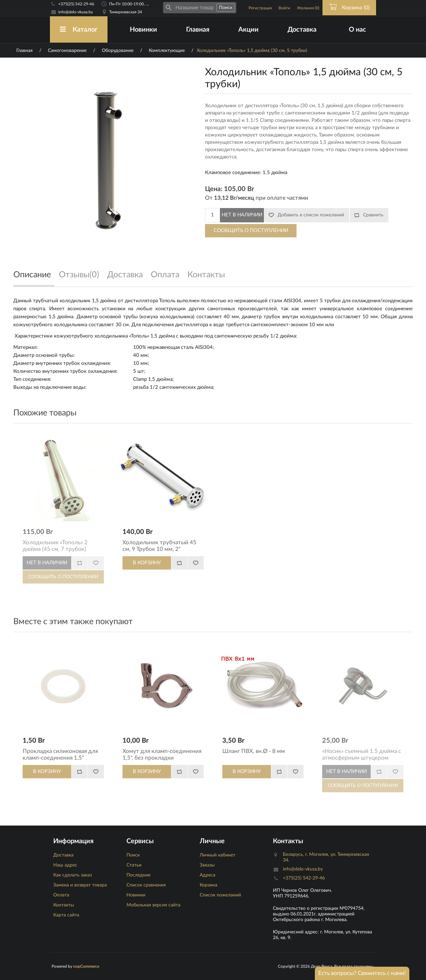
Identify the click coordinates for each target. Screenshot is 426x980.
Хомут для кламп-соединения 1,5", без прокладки (162, 754)
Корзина (209, 885)
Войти (284, 8)
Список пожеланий (220, 895)
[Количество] (213, 215)
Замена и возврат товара (80, 885)
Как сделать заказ (73, 875)
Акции (248, 30)
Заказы (207, 865)
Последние (138, 875)
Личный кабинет (217, 855)
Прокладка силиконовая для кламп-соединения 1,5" (60, 754)
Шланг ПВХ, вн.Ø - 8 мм (254, 751)
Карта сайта (66, 915)
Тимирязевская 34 (126, 12)
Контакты (64, 905)
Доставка (302, 30)
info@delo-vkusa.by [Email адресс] (76, 12)
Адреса (208, 875)
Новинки (143, 30)
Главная (198, 30)
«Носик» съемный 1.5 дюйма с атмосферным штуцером (362, 754)
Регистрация (260, 8)
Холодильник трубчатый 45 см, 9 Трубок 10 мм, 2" (159, 546)
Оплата (61, 895)
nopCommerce (86, 966)
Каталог (79, 29)
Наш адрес (65, 865)
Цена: (214, 189)
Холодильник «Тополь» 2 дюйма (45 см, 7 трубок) (55, 546)
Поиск (133, 855)
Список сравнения (146, 885)
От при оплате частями (257, 198)
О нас (357, 30)
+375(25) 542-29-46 (76, 4)
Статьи (134, 865)
